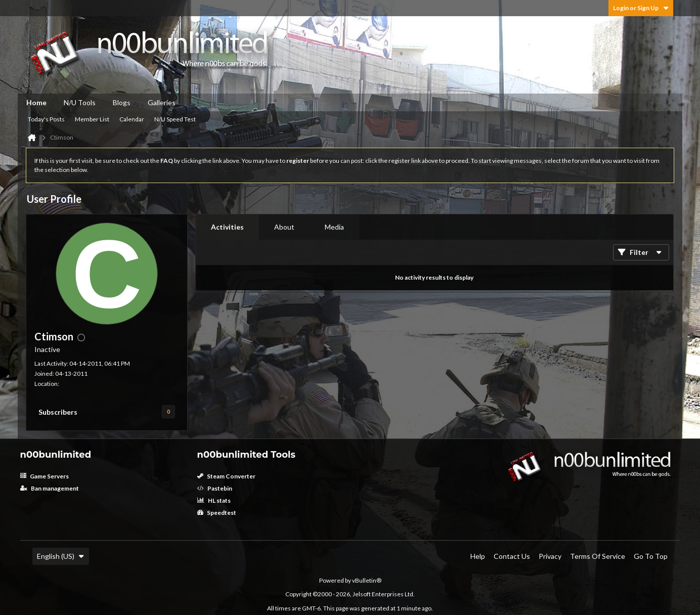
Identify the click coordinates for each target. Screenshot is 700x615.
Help (478, 556)
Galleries (162, 102)
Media (334, 227)
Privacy (550, 556)
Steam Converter (226, 476)
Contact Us (512, 556)
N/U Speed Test (175, 119)
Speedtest (217, 513)
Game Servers (45, 476)
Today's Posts (46, 119)
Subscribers (58, 412)
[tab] (227, 227)
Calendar (132, 119)
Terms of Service (598, 556)
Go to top (651, 556)
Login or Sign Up (641, 8)
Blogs (122, 102)
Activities (227, 227)
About (284, 227)
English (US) (61, 556)
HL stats (214, 500)
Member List (92, 119)
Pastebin (215, 488)
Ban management (50, 488)
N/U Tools (80, 102)
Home (36, 102)
